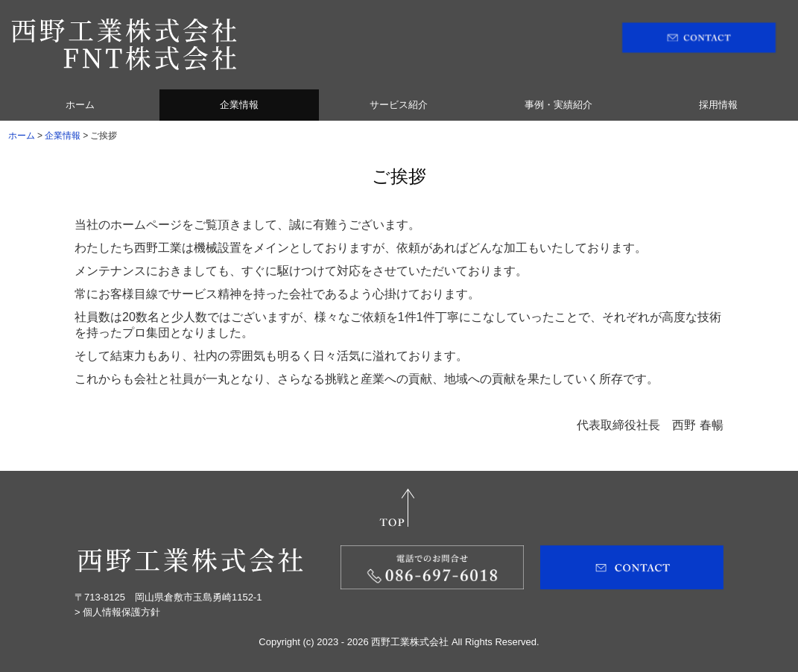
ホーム (80, 105)
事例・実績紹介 (558, 105)
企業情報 (239, 105)
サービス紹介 (399, 105)
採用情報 (718, 105)
